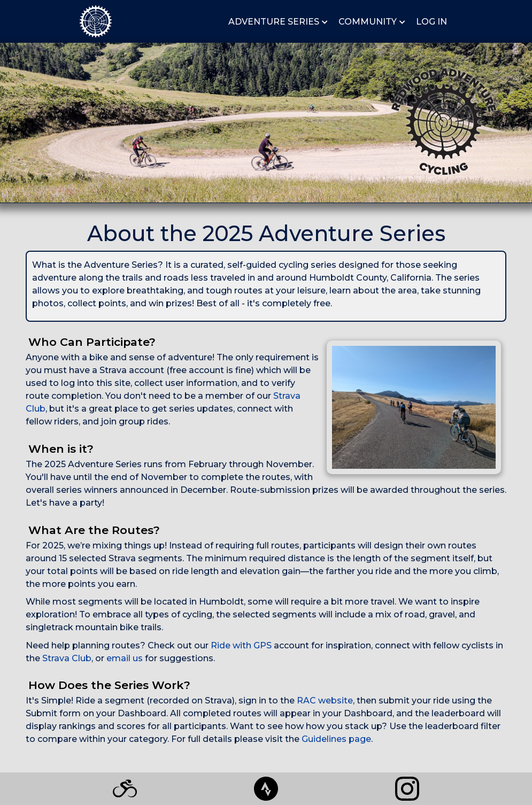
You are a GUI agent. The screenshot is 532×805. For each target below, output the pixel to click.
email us (125, 658)
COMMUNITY (368, 22)
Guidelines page (336, 739)
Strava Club (67, 658)
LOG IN (431, 22)
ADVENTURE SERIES (274, 22)
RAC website (325, 700)
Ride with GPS (241, 645)
